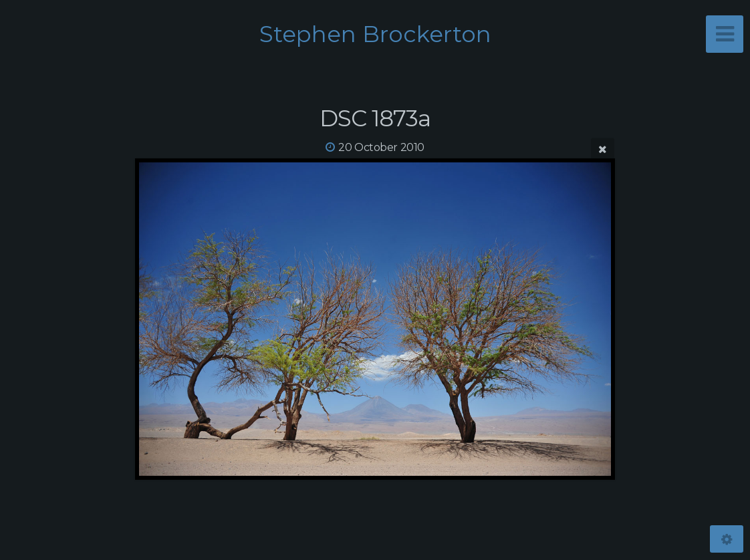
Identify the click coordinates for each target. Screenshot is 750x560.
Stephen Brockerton (375, 34)
